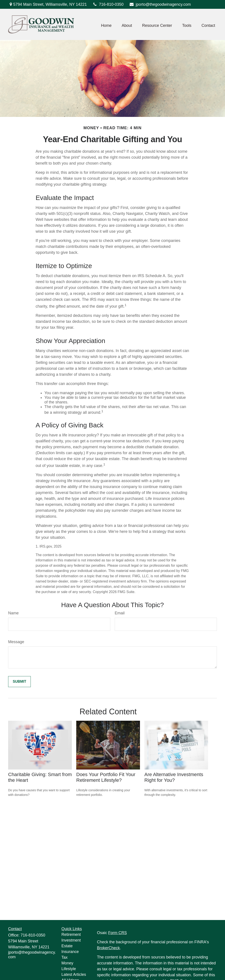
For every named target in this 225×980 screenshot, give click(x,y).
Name (13, 613)
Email (120, 613)
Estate (67, 946)
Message (16, 642)
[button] (106, 25)
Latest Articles (74, 975)
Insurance (70, 952)
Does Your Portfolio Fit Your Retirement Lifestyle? (106, 777)
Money (67, 963)
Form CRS (117, 933)
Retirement (71, 935)
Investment (71, 940)
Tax (65, 957)
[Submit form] (19, 682)
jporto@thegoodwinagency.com (160, 4)
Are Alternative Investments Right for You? (174, 777)
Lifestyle (69, 969)
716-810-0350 (108, 4)
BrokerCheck (108, 948)
